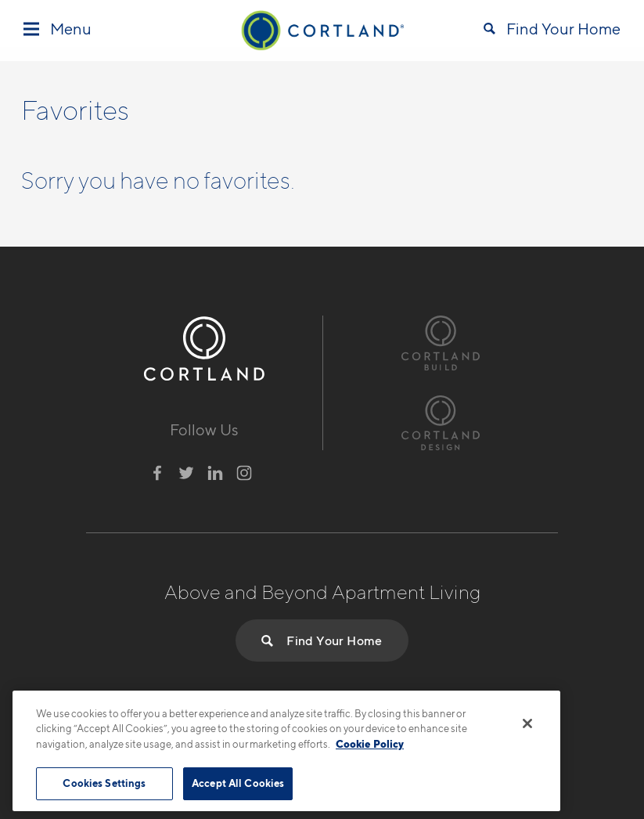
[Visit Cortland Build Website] (441, 341)
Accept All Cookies (238, 783)
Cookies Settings (104, 783)
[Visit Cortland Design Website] (441, 420)
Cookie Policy (370, 744)
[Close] (527, 723)
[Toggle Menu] (58, 30)
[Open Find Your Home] (552, 31)
